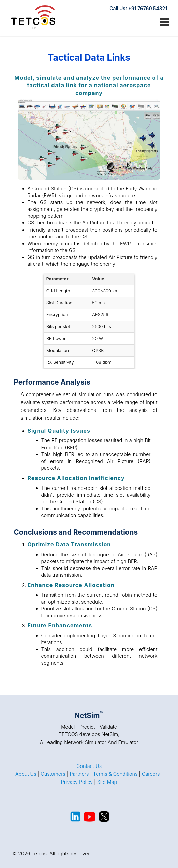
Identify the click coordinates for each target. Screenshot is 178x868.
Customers (53, 774)
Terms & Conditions (115, 774)
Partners (79, 774)
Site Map (107, 782)
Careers (151, 774)
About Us (26, 774)
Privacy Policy (77, 782)
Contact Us (89, 766)
